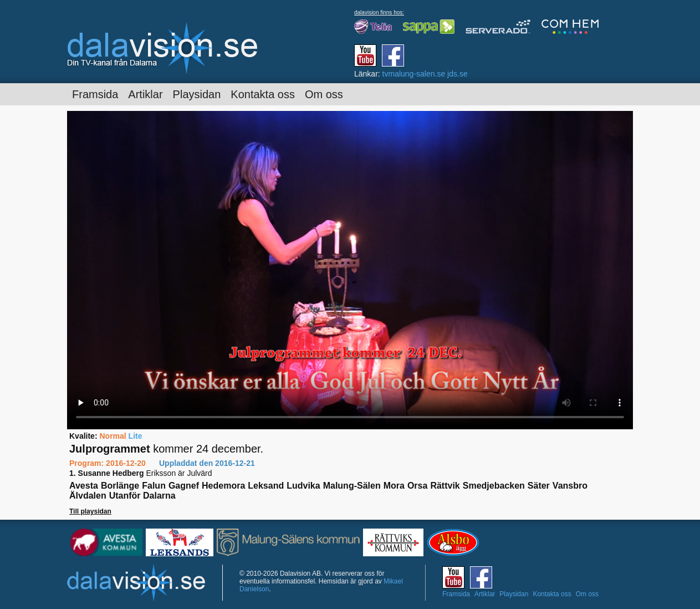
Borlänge (120, 486)
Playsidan (197, 94)
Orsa (417, 486)
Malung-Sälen (352, 486)
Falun (154, 486)
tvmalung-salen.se (414, 74)
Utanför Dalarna (142, 496)
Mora (394, 486)
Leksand (266, 486)
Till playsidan (90, 511)
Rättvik (445, 486)
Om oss (324, 94)
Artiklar (145, 94)
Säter (539, 486)
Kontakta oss (263, 94)
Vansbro (570, 486)
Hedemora (223, 486)
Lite (136, 436)
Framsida (95, 94)
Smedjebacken (494, 486)
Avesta (84, 486)
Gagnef (184, 486)
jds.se (458, 74)
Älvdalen (88, 496)
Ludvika (303, 486)
